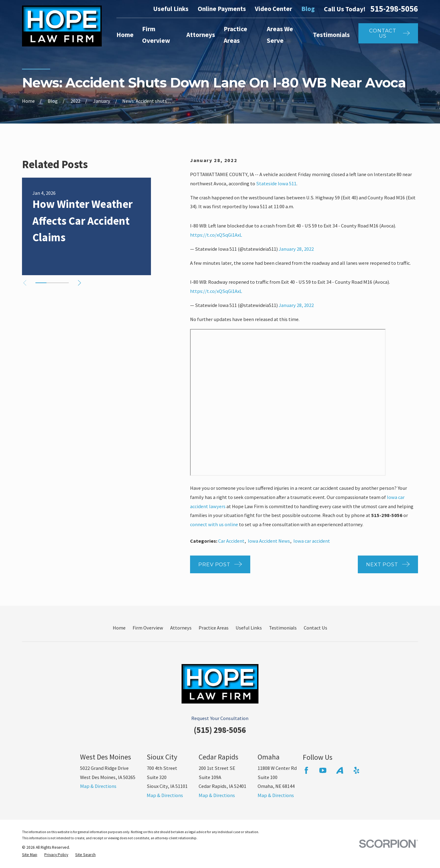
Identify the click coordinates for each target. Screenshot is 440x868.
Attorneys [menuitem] (201, 35)
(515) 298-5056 (220, 730)
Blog (308, 9)
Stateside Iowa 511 (276, 183)
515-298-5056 (394, 9)
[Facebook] (306, 770)
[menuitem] (30, 855)
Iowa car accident (312, 541)
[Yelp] (356, 770)
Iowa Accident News (269, 541)
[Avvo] (340, 770)
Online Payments (222, 9)
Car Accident (231, 541)
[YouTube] (323, 770)
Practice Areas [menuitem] (235, 35)
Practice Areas (214, 628)
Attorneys (181, 628)
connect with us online (214, 524)
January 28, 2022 (296, 249)
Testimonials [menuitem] (331, 35)
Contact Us (315, 628)
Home (119, 628)
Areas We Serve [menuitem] (280, 35)
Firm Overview (148, 628)
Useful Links (171, 9)
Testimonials (283, 628)
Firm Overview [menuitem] (156, 35)
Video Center (273, 9)
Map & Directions (98, 786)
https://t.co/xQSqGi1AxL (216, 235)
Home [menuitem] (125, 35)
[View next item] (79, 283)
